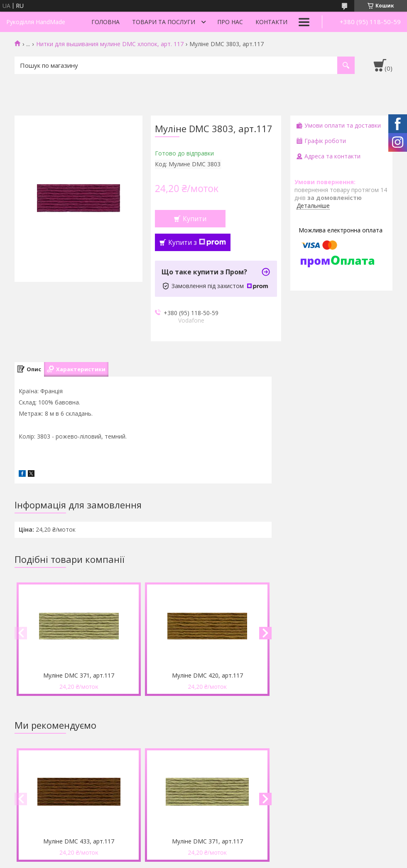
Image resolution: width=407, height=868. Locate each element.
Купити (195, 219)
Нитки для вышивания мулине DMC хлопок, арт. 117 (110, 44)
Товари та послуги (164, 22)
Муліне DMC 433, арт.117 (79, 841)
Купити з (197, 242)
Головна (105, 22)
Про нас (230, 22)
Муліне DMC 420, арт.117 (207, 675)
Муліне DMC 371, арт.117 (79, 675)
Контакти (271, 22)
